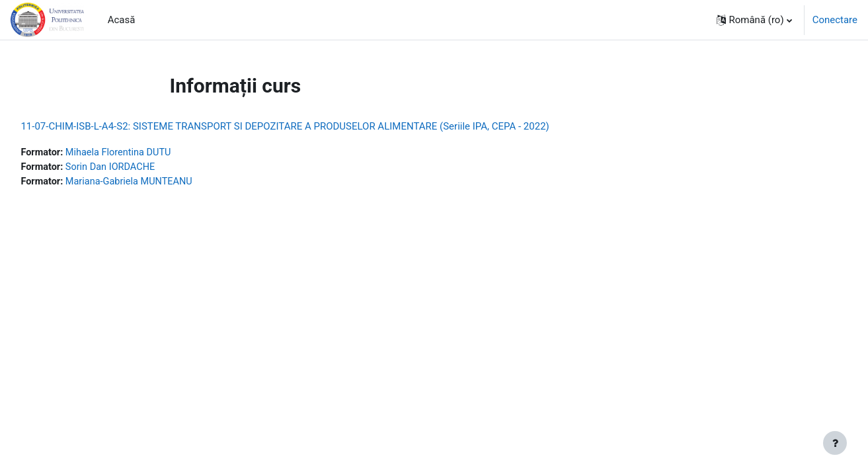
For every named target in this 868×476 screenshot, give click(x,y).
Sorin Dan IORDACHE (143, 168)
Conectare (835, 20)
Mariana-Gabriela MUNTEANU (162, 182)
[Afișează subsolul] (835, 443)
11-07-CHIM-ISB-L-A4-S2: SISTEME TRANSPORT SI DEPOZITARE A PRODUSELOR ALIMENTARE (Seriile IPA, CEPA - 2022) (314, 126)
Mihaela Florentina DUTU (151, 153)
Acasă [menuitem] (122, 20)
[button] (754, 20)
